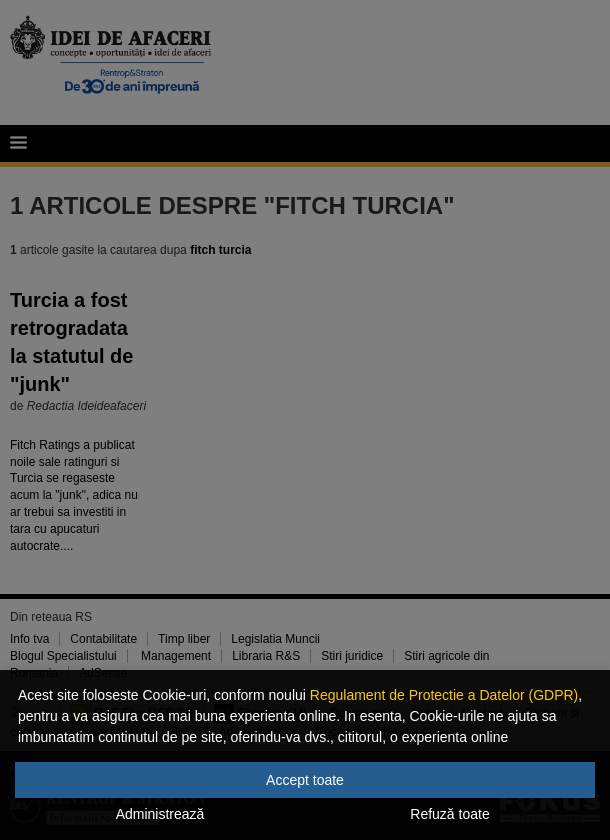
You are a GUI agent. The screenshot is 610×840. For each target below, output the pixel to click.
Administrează (160, 814)
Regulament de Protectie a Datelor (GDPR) (444, 695)
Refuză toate (449, 814)
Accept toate (305, 780)
